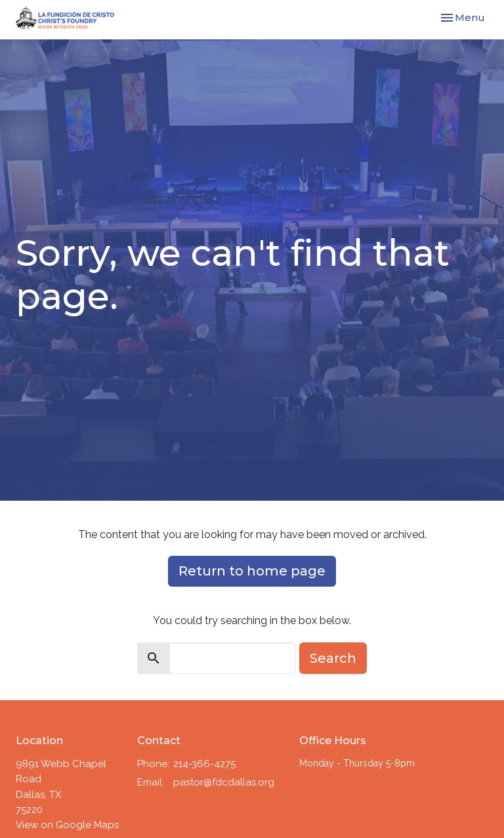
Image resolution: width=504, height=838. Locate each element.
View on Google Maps (67, 825)
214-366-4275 (204, 764)
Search (333, 658)
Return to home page (252, 571)
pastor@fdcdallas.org (224, 782)
